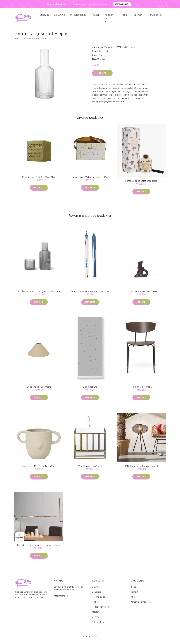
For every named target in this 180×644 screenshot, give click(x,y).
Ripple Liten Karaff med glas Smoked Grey (39, 294)
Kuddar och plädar (109, 20)
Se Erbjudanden (122, 4)
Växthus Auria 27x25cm (90, 469)
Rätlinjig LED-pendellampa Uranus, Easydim (39, 548)
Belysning (59, 16)
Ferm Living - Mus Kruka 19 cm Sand (39, 469)
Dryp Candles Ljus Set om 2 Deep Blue (90, 294)
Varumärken (155, 16)
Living (132, 50)
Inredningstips (78, 16)
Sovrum (138, 16)
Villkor (133, 600)
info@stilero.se (61, 598)
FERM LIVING (123, 50)
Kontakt (134, 595)
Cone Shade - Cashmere (39, 389)
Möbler (124, 16)
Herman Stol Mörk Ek (141, 389)
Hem (17, 41)
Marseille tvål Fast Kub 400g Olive (39, 180)
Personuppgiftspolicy (141, 605)
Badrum (44, 16)
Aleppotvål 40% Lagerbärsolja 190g (90, 180)
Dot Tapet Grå (90, 389)
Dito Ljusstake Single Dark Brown (141, 294)
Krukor (95, 16)
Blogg (133, 590)
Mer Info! (102, 76)
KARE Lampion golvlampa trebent (141, 469)
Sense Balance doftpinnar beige (141, 184)
